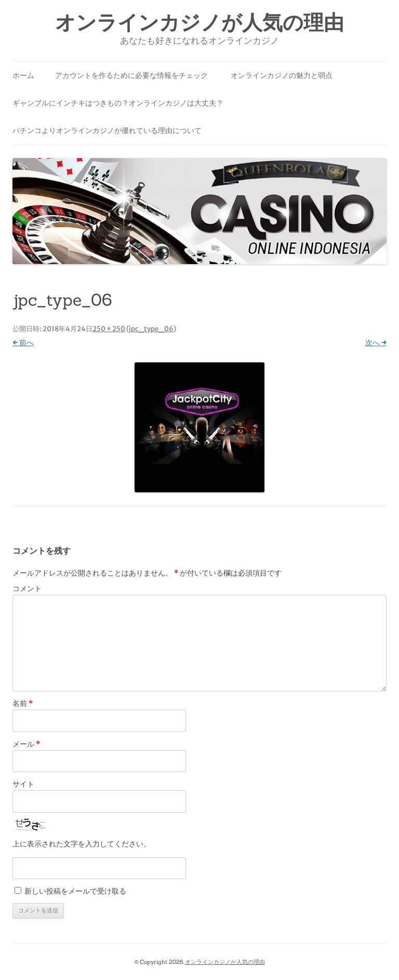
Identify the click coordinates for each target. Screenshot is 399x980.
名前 (23, 703)
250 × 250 (109, 329)
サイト (23, 784)
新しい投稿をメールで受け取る (75, 891)
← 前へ (23, 343)
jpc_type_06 (151, 329)
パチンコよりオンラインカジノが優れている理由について (107, 130)
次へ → (376, 343)
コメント (27, 589)
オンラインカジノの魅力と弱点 (282, 75)
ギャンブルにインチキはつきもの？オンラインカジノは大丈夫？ (118, 103)
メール (26, 744)
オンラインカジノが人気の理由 (199, 23)
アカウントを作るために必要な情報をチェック (131, 75)
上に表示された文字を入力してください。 (82, 844)
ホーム (23, 75)
